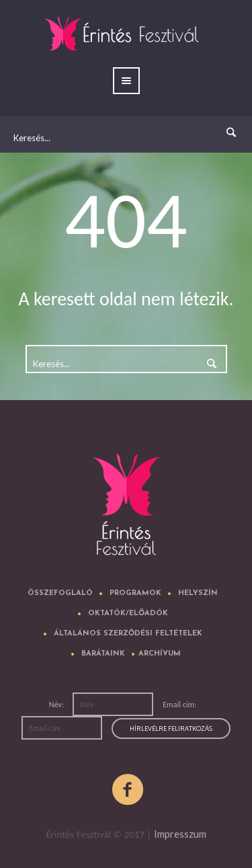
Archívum (160, 654)
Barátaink (103, 654)
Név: (57, 705)
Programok (135, 593)
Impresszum (180, 834)
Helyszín (198, 593)
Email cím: (179, 705)
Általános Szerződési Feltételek (128, 634)
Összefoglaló (60, 593)
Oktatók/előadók (128, 614)
